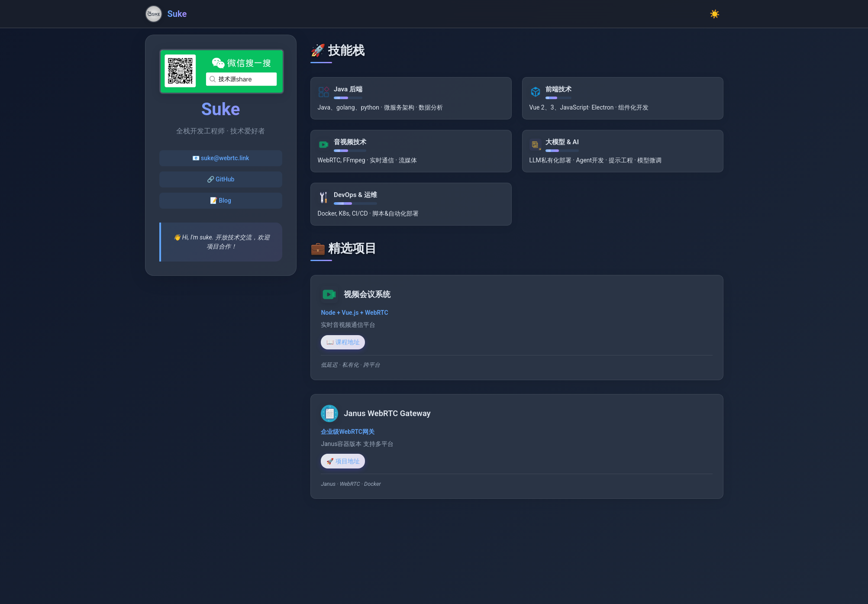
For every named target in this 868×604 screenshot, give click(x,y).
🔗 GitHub (221, 179)
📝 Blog (221, 200)
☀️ (715, 14)
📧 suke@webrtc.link (221, 158)
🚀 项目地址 (348, 465)
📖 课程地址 (348, 342)
